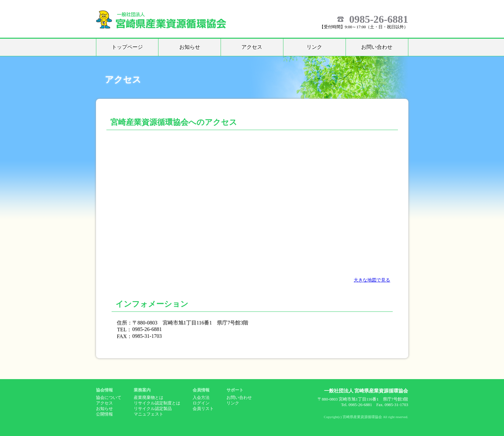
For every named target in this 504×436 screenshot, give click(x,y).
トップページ (127, 47)
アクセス (252, 47)
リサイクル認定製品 (153, 409)
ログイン (201, 403)
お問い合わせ (377, 47)
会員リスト (203, 409)
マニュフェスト (149, 414)
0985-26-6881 (379, 19)
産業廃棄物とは (149, 398)
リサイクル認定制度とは (157, 403)
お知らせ (190, 47)
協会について (109, 398)
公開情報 (104, 414)
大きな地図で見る (372, 280)
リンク (314, 47)
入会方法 (201, 398)
